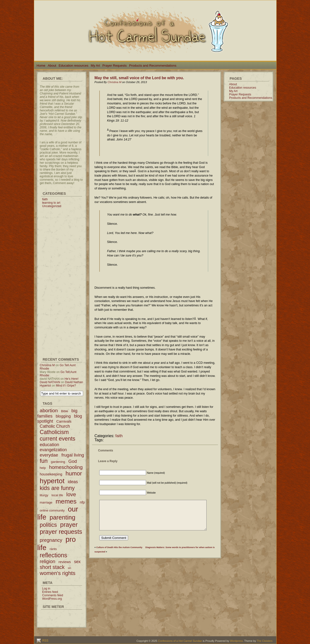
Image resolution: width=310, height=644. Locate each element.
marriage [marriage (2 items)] (46, 502)
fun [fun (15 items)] (44, 461)
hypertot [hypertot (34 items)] (52, 481)
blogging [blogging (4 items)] (63, 416)
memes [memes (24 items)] (66, 501)
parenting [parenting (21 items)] (62, 517)
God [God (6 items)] (73, 461)
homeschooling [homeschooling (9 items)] (66, 467)
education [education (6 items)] (49, 445)
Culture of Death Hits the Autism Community (119, 547)
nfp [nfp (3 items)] (82, 502)
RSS (45, 641)
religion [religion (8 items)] (47, 561)
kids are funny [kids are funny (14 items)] (57, 488)
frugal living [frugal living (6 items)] (73, 455)
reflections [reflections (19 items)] (54, 555)
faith (45, 199)
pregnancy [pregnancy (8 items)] (51, 540)
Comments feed (53, 595)
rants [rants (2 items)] (53, 549)
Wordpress (236, 641)
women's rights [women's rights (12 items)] (58, 573)
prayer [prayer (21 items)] (69, 525)
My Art (95, 66)
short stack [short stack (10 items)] (52, 567)
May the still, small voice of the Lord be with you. (139, 78)
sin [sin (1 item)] (70, 568)
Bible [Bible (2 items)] (65, 411)
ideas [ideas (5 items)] (73, 482)
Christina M (47, 365)
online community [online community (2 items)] (52, 510)
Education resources (74, 66)
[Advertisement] (62, 280)
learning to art (51, 203)
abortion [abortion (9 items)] (49, 410)
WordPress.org (52, 599)
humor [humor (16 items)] (74, 473)
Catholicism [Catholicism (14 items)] (54, 432)
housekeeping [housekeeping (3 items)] (51, 474)
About (52, 66)
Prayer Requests (115, 66)
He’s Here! (71, 379)
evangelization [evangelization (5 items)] (53, 450)
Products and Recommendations (153, 66)
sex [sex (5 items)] (77, 562)
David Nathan (74, 382)
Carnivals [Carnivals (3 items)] (64, 421)
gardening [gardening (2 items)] (58, 462)
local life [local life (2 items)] (57, 495)
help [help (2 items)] (43, 468)
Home (41, 66)
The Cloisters (265, 641)
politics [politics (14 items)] (48, 525)
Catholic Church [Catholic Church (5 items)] (55, 426)
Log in (46, 589)
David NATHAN (50, 382)
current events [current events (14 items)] (58, 439)
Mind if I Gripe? (66, 386)
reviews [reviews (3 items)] (65, 562)
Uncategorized (52, 206)
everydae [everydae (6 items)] (49, 455)
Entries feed (50, 592)
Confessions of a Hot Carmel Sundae (180, 641)
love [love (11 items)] (71, 494)
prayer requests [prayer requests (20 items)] (61, 532)
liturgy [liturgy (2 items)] (44, 495)
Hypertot (45, 386)
